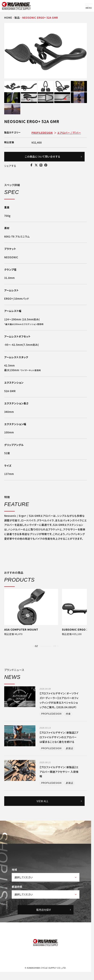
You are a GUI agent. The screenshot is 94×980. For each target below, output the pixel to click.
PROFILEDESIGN (42, 133)
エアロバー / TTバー (69, 133)
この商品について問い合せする (54, 157)
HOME (8, 18)
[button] (33, 646)
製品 (17, 18)
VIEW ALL (59, 801)
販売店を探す (54, 910)
